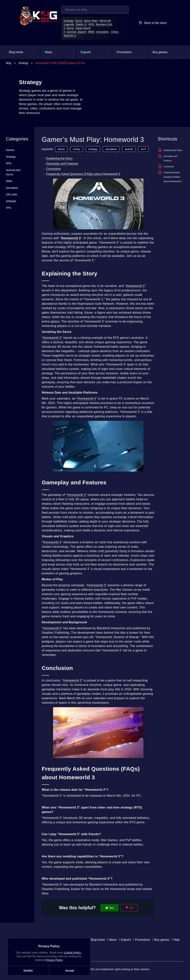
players (82, 32)
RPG (91, 24)
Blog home (16, 52)
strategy (69, 21)
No (131, 908)
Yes (112, 908)
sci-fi (143, 149)
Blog (9, 63)
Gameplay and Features (62, 164)
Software (11, 201)
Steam (61, 149)
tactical (129, 149)
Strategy (23, 63)
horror (70, 28)
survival (71, 32)
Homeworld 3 (135, 286)
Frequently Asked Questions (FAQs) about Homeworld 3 (83, 174)
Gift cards (12, 194)
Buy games (160, 52)
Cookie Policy (73, 953)
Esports (86, 52)
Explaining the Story (59, 158)
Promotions (124, 52)
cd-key (77, 149)
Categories (17, 139)
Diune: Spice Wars (87, 21)
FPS (8, 208)
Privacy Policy (54, 960)
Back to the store (152, 23)
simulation (103, 32)
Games (10, 150)
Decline (28, 971)
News (49, 52)
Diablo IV (81, 24)
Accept (70, 971)
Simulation (12, 188)
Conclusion (54, 169)
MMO (91, 32)
